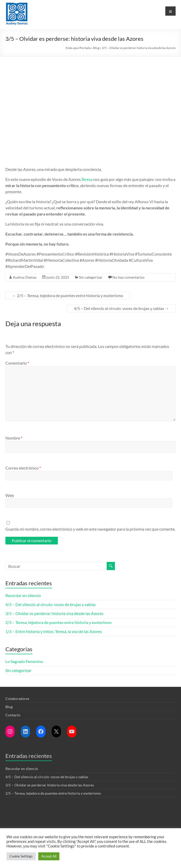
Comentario (17, 363)
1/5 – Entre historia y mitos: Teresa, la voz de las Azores (54, 631)
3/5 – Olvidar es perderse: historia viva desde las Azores (54, 613)
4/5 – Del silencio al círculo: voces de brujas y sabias (121, 308)
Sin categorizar (91, 277)
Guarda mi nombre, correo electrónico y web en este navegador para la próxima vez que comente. (90, 529)
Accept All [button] (49, 856)
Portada (85, 48)
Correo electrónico (23, 468)
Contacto (13, 715)
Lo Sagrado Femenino (24, 661)
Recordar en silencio (23, 595)
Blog (96, 48)
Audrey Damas (25, 277)
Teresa (87, 179)
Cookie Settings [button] (21, 856)
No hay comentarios (128, 277)
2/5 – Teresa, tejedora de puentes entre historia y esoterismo (68, 295)
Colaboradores (17, 699)
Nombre (14, 438)
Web (10, 495)
